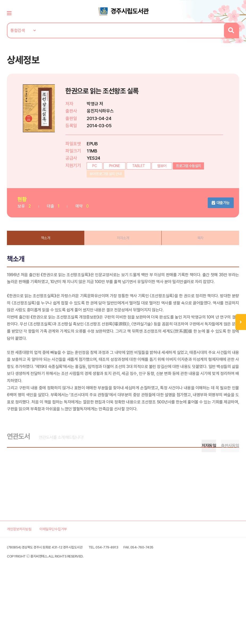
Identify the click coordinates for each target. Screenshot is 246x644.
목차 (198, 243)
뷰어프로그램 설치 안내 (109, 179)
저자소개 (123, 243)
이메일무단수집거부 (67, 593)
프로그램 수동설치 (192, 171)
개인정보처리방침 (26, 593)
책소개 (48, 243)
